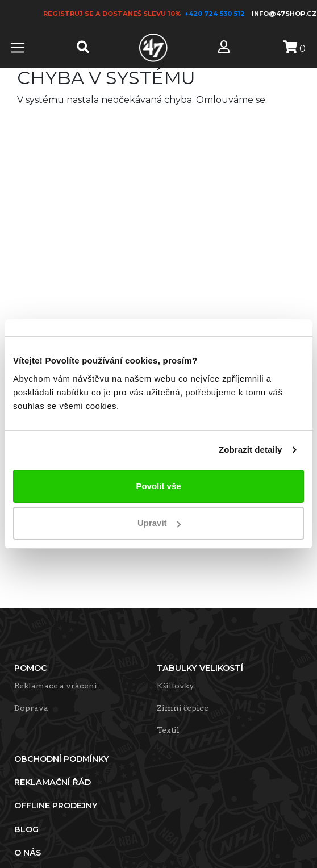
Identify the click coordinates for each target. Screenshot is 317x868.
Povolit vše (158, 486)
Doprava (31, 708)
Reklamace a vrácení (56, 686)
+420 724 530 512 (216, 14)
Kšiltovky (176, 686)
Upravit (159, 523)
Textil (168, 730)
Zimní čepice (183, 708)
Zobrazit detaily (251, 450)
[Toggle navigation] (18, 48)
